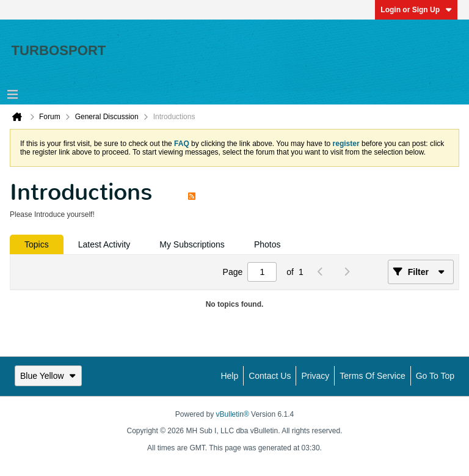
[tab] (37, 244)
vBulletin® (233, 414)
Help (229, 376)
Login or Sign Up (416, 10)
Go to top (435, 376)
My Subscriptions (192, 244)
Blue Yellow (48, 376)
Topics (37, 244)
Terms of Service (372, 376)
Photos (267, 244)
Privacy (315, 376)
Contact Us (270, 376)
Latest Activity (104, 244)
